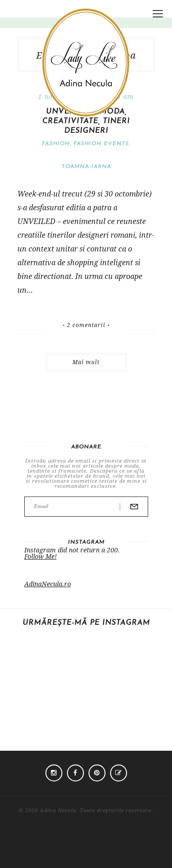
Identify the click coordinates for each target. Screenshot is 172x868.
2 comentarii (86, 325)
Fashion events (101, 144)
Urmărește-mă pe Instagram (86, 623)
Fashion (56, 144)
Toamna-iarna (86, 167)
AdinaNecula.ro (48, 584)
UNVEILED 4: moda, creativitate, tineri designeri (86, 121)
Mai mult (86, 362)
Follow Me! (41, 556)
